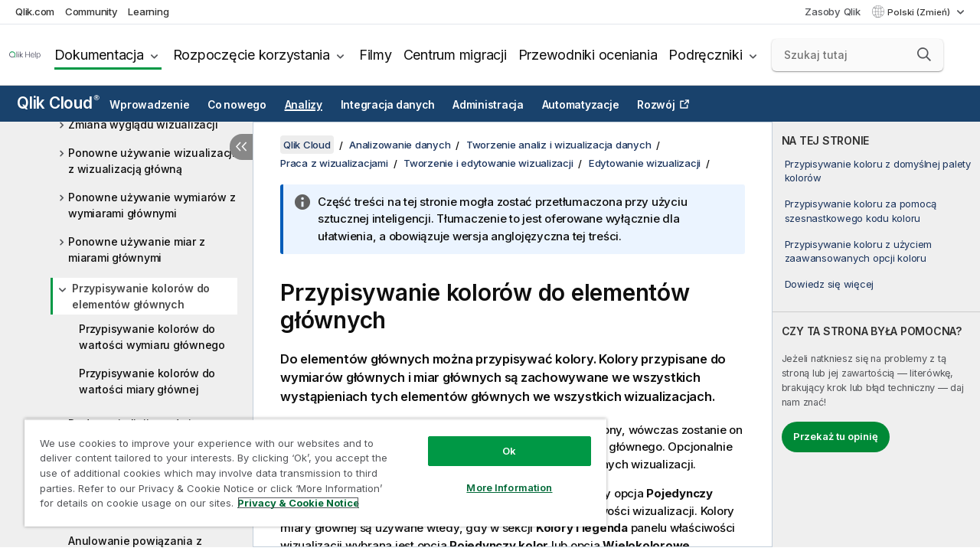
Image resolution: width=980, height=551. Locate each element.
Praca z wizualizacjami (334, 163)
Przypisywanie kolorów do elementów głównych (141, 296)
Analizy (304, 105)
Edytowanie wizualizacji (645, 163)
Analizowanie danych (400, 145)
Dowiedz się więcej (830, 284)
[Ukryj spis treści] (241, 147)
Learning (148, 11)
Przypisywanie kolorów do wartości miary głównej (147, 381)
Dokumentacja (99, 55)
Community (91, 11)
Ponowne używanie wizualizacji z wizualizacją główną (152, 161)
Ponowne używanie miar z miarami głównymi (136, 249)
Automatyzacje (581, 105)
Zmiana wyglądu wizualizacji (143, 124)
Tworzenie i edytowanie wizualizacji (488, 163)
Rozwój (656, 105)
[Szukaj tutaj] (857, 55)
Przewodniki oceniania (588, 55)
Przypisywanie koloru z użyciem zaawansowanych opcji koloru (859, 251)
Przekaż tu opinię (836, 436)
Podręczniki (705, 55)
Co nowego (237, 105)
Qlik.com (35, 11)
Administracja (488, 105)
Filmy (376, 55)
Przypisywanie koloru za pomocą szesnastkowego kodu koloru (861, 210)
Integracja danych (388, 105)
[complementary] (876, 334)
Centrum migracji (455, 55)
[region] (309, 467)
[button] (924, 54)
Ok (498, 439)
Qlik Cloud (58, 103)
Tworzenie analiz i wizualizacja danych (559, 145)
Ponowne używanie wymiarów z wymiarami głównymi (152, 205)
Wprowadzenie (149, 105)
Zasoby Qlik (832, 11)
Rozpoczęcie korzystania (252, 55)
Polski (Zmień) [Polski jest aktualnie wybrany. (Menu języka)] (920, 12)
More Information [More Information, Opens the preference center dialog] (498, 476)
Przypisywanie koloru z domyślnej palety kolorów (878, 171)
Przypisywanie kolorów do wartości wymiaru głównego (152, 337)
